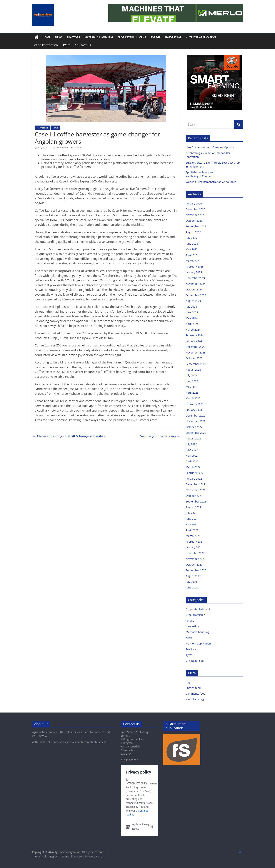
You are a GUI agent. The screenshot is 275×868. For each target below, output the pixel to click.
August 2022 (193, 438)
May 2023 (192, 387)
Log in (189, 682)
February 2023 (195, 404)
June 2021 (192, 519)
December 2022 (195, 416)
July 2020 (191, 582)
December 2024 (195, 278)
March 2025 (193, 261)
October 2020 (194, 565)
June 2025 (192, 244)
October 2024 (194, 289)
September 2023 (196, 364)
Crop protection (46, 45)
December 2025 (195, 209)
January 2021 (194, 547)
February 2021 (195, 542)
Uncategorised (195, 661)
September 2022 (196, 433)
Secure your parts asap (160, 436)
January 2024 (194, 341)
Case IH (78, 147)
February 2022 (195, 473)
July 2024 (191, 307)
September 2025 (196, 226)
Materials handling (99, 37)
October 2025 (194, 221)
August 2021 (193, 507)
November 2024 (196, 284)
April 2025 (192, 255)
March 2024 (193, 330)
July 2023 (191, 375)
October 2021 (194, 496)
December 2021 (195, 484)
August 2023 (193, 370)
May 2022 (192, 456)
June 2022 (192, 450)
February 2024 (195, 335)
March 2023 (193, 398)
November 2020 (196, 559)
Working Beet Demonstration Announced (211, 182)
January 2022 (194, 479)
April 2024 (192, 324)
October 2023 (194, 358)
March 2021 (193, 536)
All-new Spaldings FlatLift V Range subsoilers (69, 436)
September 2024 (196, 295)
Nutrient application (201, 37)
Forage (156, 37)
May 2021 (192, 524)
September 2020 (196, 570)
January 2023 (194, 410)
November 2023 (196, 352)
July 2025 (191, 238)
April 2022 (192, 461)
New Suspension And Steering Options (210, 147)
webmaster (63, 147)
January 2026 (194, 203)
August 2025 (193, 232)
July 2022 (191, 444)
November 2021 (196, 490)
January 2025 (194, 272)
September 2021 (196, 501)
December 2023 (195, 347)
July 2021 (191, 513)
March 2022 (193, 467)
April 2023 (192, 393)
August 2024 (193, 301)
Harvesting (173, 37)
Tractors (73, 37)
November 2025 (196, 215)
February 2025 (195, 267)
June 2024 (192, 312)
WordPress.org (195, 699)
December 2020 (195, 553)
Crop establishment (132, 37)
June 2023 (192, 381)
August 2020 (193, 576)
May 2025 (192, 249)
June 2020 (192, 587)
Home (47, 37)
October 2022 (194, 427)
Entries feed (193, 688)
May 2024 (192, 318)
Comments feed (196, 694)
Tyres (67, 45)
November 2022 (196, 421)
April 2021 (192, 530)
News (59, 37)
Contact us (83, 45)
